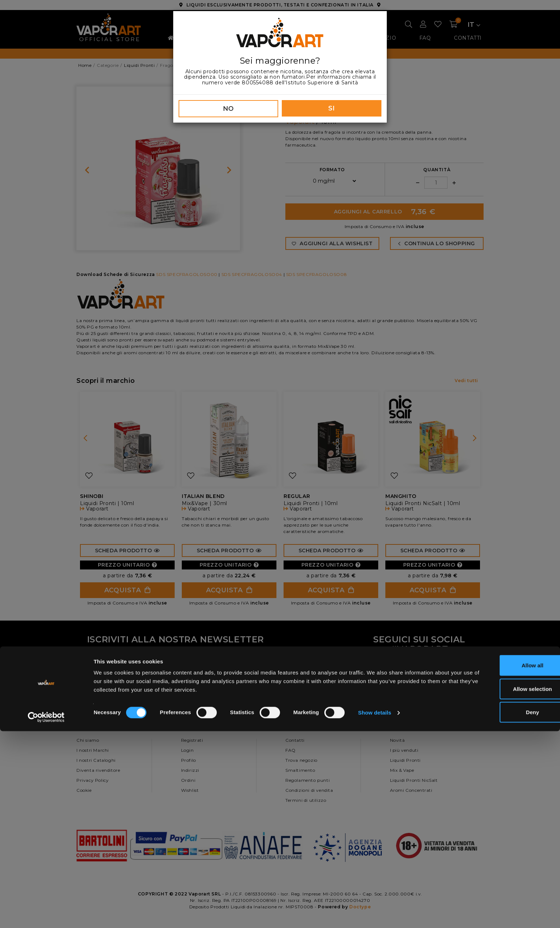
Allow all (501, 862)
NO (228, 109)
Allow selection (500, 886)
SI (332, 108)
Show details (375, 910)
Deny (501, 909)
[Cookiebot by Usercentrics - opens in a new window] (46, 914)
